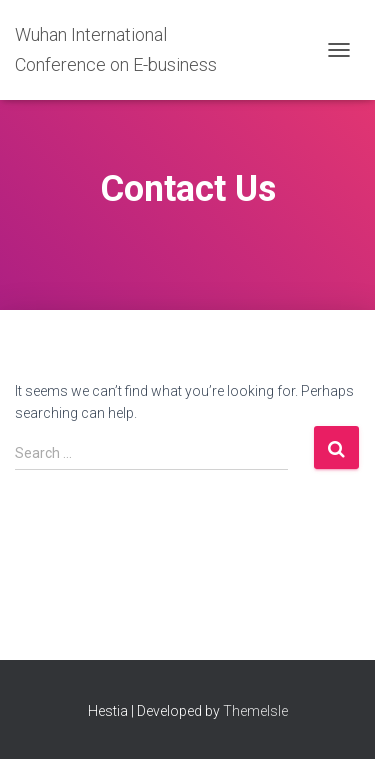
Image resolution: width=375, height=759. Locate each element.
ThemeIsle (255, 711)
